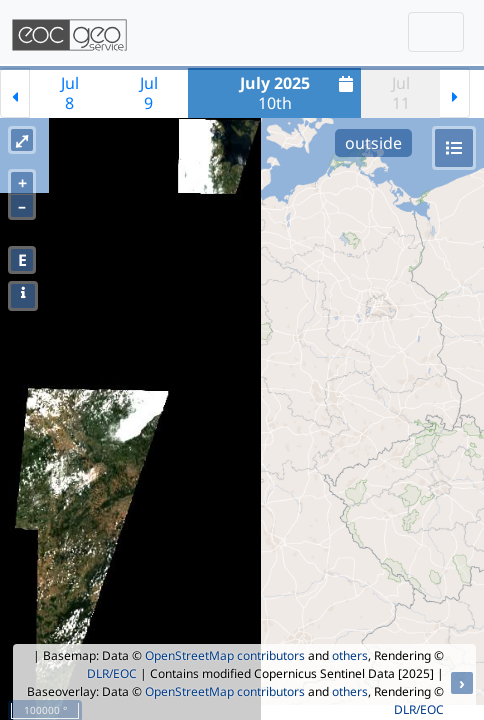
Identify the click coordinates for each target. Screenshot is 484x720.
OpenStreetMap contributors (225, 655)
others (350, 655)
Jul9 (149, 93)
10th (299, 93)
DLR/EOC (112, 673)
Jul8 (70, 93)
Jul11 (401, 93)
